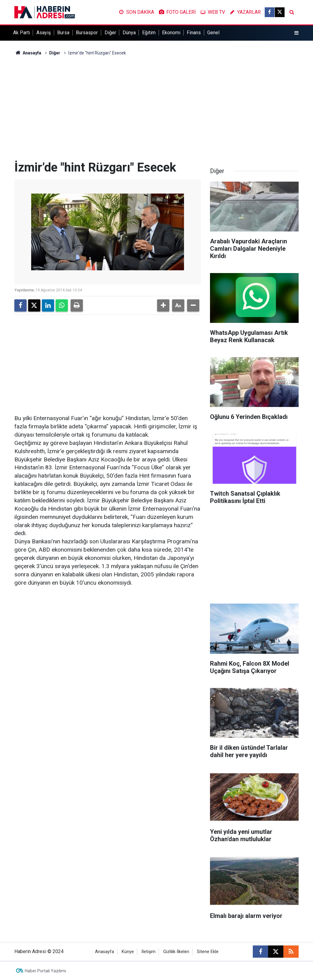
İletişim (149, 952)
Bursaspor (87, 33)
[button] (163, 305)
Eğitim (149, 33)
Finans (194, 33)
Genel (213, 33)
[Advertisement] (156, 108)
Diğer (110, 33)
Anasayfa (28, 53)
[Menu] (296, 33)
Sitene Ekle (208, 952)
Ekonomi (171, 33)
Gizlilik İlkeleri (176, 952)
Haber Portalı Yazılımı (45, 971)
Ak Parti (22, 33)
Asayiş (44, 33)
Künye (128, 952)
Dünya (129, 33)
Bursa (63, 33)
